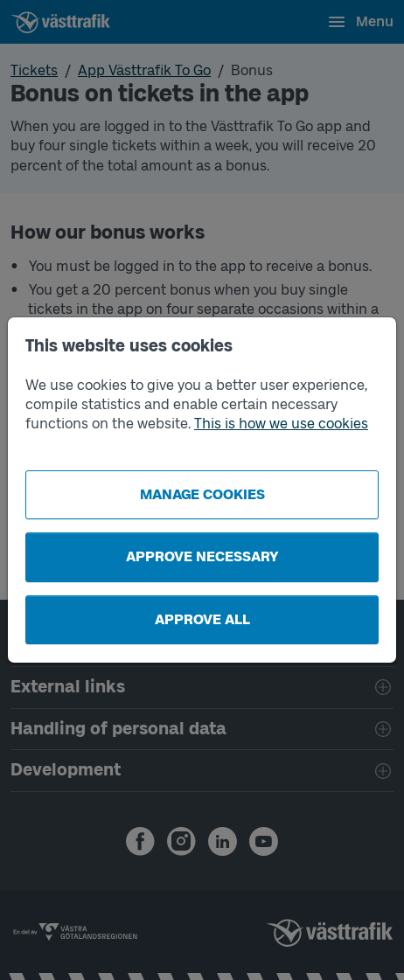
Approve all (202, 619)
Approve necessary (202, 556)
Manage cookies (202, 494)
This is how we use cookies (281, 424)
